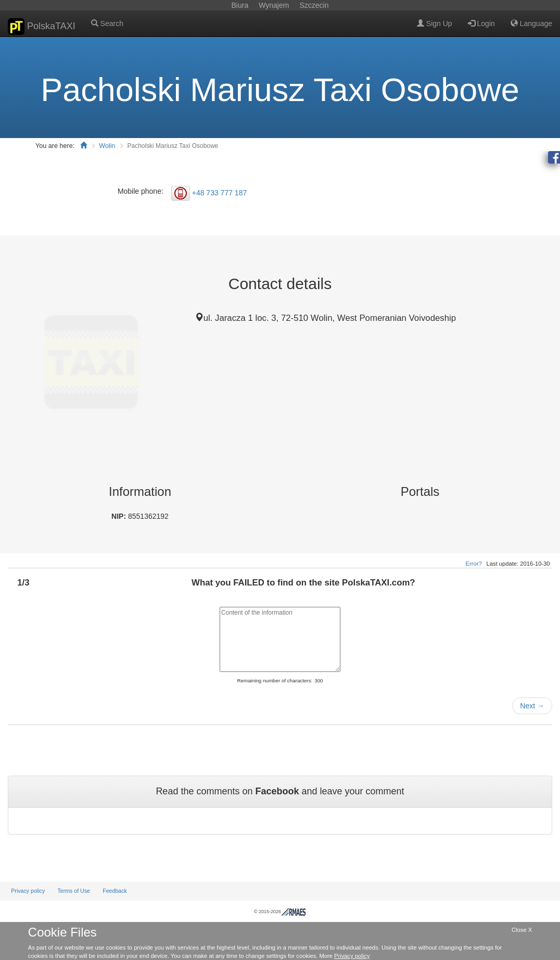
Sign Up (435, 23)
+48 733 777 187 (220, 192)
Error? (474, 564)
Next (532, 706)
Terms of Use (74, 891)
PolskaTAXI (42, 27)
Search (107, 23)
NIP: (120, 516)
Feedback (115, 891)
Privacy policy (28, 891)
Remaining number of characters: (275, 681)
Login (481, 23)
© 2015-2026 (280, 912)
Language (531, 23)
